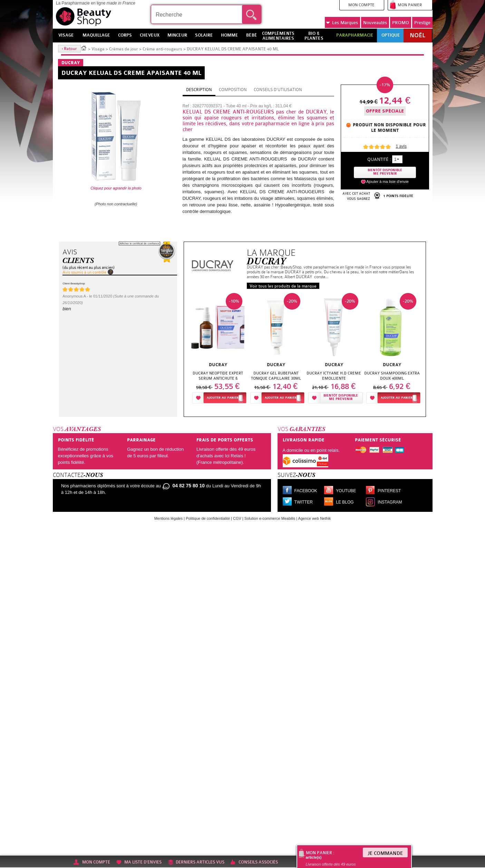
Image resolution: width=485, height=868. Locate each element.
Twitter (304, 502)
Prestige (422, 23)
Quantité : (379, 159)
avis (401, 146)
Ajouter (223, 398)
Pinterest (389, 491)
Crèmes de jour (124, 49)
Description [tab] (199, 90)
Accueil (84, 48)
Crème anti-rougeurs (162, 49)
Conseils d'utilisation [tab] (278, 90)
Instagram (390, 502)
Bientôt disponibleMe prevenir (385, 172)
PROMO (401, 23)
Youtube (346, 491)
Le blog (345, 502)
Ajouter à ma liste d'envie (387, 182)
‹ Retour (69, 49)
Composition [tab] (233, 90)
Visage (98, 49)
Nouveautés (375, 23)
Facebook (306, 491)
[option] (218, 350)
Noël (418, 36)
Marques (342, 23)
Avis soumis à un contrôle (84, 272)
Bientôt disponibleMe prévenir (341, 397)
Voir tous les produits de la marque (283, 286)
